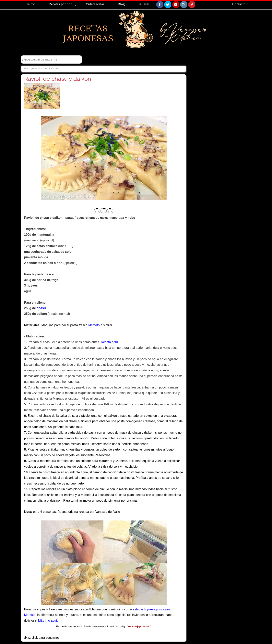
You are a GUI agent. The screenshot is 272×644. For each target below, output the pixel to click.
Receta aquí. (110, 342)
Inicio (31, 4)
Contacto (239, 4)
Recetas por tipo (61, 4)
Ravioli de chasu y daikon (58, 79)
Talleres (144, 4)
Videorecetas (95, 4)
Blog (121, 4)
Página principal (32, 68)
